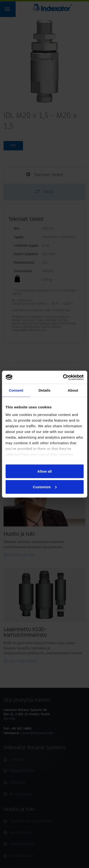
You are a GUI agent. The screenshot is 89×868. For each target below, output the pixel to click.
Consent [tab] (16, 390)
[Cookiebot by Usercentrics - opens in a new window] (63, 377)
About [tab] (73, 390)
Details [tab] (45, 390)
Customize (45, 487)
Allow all (44, 471)
